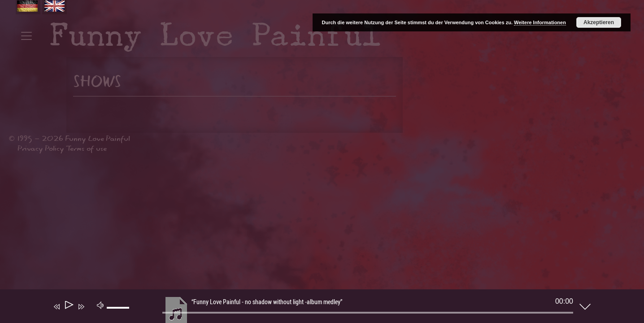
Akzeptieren (599, 22)
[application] (315, 308)
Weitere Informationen (540, 22)
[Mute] (100, 305)
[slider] (368, 313)
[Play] (68, 307)
